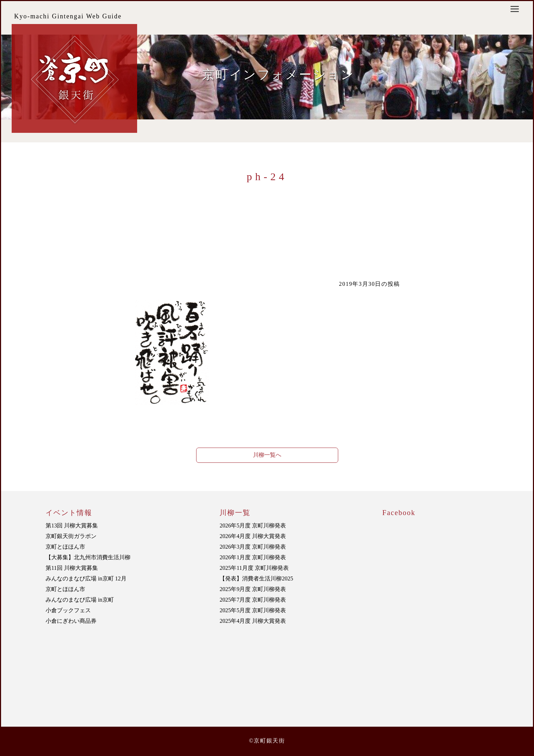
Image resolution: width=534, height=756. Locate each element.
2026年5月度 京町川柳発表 (253, 525)
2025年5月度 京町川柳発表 (253, 610)
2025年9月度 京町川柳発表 (253, 589)
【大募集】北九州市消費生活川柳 (88, 557)
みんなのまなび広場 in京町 (80, 600)
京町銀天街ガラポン (71, 536)
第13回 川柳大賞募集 (72, 525)
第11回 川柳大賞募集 (72, 568)
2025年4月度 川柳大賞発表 (253, 621)
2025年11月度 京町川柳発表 (254, 568)
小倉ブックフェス (68, 610)
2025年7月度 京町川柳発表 (253, 600)
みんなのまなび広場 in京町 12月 (86, 578)
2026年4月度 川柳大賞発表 (253, 536)
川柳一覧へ (267, 455)
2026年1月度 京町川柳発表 (253, 557)
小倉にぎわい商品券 (71, 621)
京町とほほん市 (65, 547)
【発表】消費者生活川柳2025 (256, 578)
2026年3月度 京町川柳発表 (253, 547)
